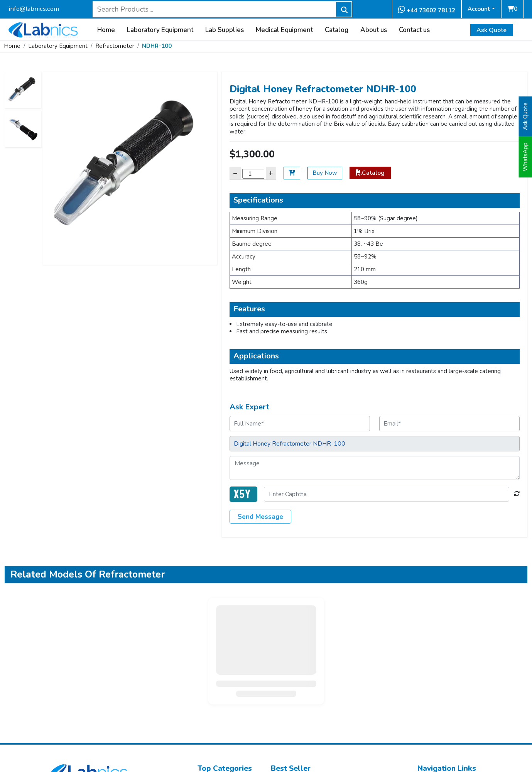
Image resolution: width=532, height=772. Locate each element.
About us (374, 30)
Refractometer (115, 46)
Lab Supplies (225, 30)
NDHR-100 (157, 46)
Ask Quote (491, 30)
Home (106, 30)
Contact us (414, 30)
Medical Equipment (284, 30)
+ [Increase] (271, 173)
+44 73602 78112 (427, 10)
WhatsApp (525, 157)
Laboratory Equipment (160, 30)
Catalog (337, 30)
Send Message (260, 517)
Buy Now (325, 173)
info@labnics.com (34, 9)
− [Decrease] (235, 173)
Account (479, 9)
